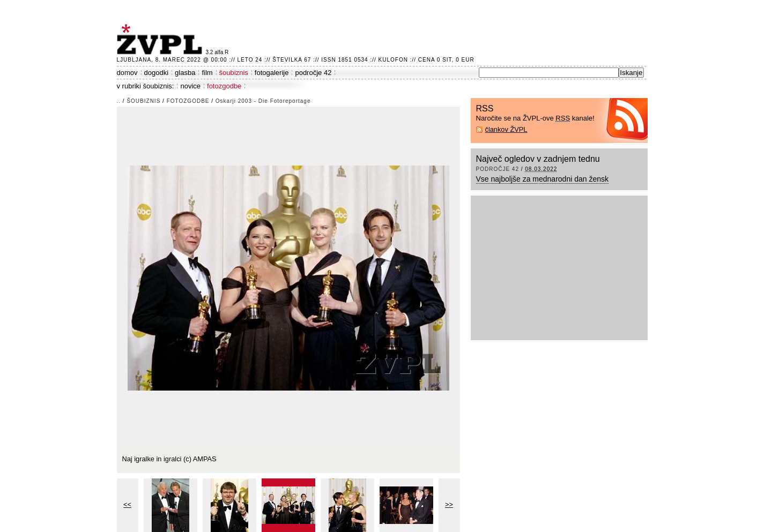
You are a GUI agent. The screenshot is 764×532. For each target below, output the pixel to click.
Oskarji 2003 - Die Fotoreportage (263, 101)
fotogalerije (272, 73)
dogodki (157, 73)
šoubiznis (234, 73)
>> (449, 504)
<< (127, 504)
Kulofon (393, 60)
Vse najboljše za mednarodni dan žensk (543, 179)
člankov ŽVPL (506, 129)
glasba (185, 73)
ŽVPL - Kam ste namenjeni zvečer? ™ (161, 39)
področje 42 (313, 73)
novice (190, 86)
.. (119, 101)
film (207, 73)
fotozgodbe (224, 86)
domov (127, 73)
